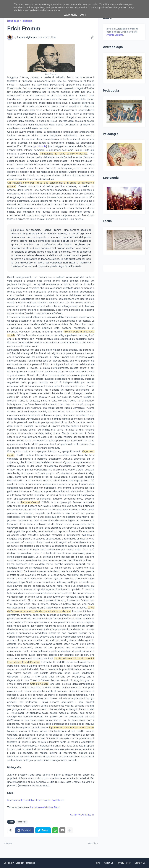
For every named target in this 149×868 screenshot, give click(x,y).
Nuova (9, 843)
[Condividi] (92, 37)
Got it (83, 15)
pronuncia (40, 146)
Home (98, 863)
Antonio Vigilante (115, 35)
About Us (109, 863)
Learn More (70, 15)
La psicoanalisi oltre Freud (45, 807)
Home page (13, 21)
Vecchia (92, 843)
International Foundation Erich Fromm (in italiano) (36, 800)
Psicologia (27, 21)
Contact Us (140, 863)
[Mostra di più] (70, 830)
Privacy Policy (124, 863)
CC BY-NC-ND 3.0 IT (82, 815)
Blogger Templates (25, 863)
